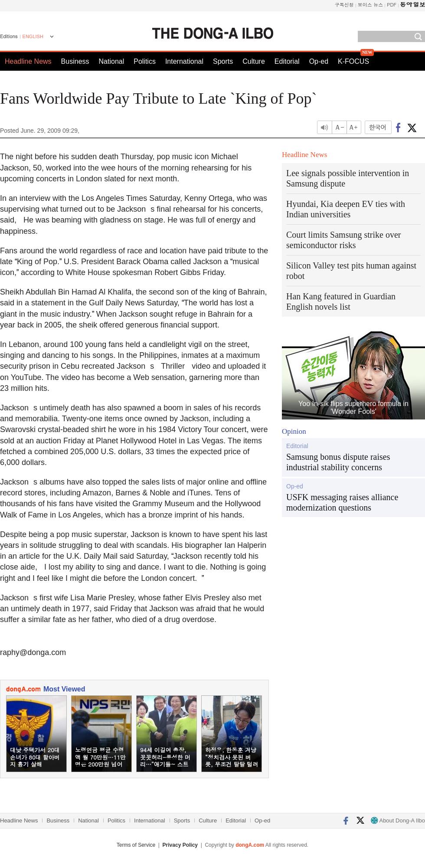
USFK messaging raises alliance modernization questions (342, 502)
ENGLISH (33, 36)
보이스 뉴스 (371, 5)
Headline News (28, 61)
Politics (145, 61)
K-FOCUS (353, 61)
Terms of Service (136, 845)
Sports (223, 61)
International (184, 61)
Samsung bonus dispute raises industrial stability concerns (338, 462)
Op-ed (319, 61)
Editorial (287, 61)
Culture (254, 61)
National (112, 61)
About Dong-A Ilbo (398, 821)
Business (75, 61)
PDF (392, 5)
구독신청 (344, 5)
